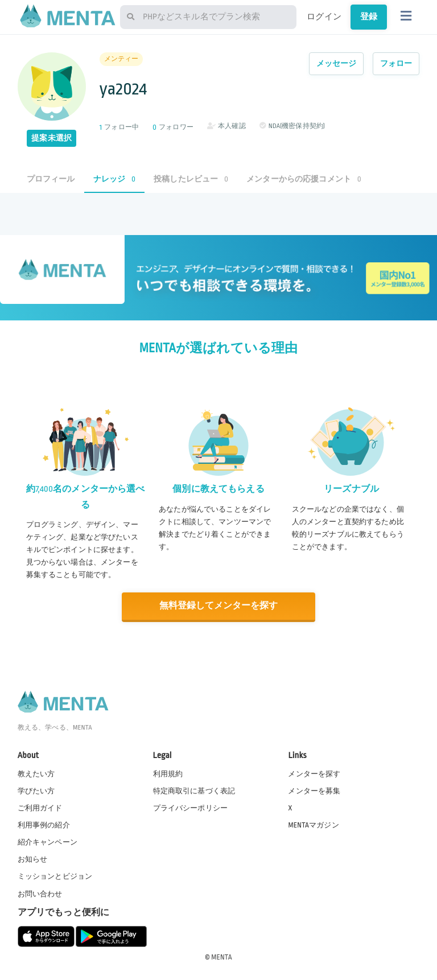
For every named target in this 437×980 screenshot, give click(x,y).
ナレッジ (114, 179)
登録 (369, 17)
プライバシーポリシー (191, 808)
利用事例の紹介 (44, 825)
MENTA (222, 957)
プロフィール (51, 179)
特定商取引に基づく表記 (194, 790)
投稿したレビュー (191, 179)
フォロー (396, 63)
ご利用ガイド (40, 808)
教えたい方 (36, 773)
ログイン (324, 17)
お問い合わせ (40, 893)
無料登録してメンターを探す (218, 606)
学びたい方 (36, 790)
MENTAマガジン (313, 825)
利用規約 (168, 773)
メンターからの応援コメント (304, 179)
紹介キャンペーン (48, 842)
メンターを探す (314, 773)
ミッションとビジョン (55, 876)
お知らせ (33, 859)
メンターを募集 (314, 790)
